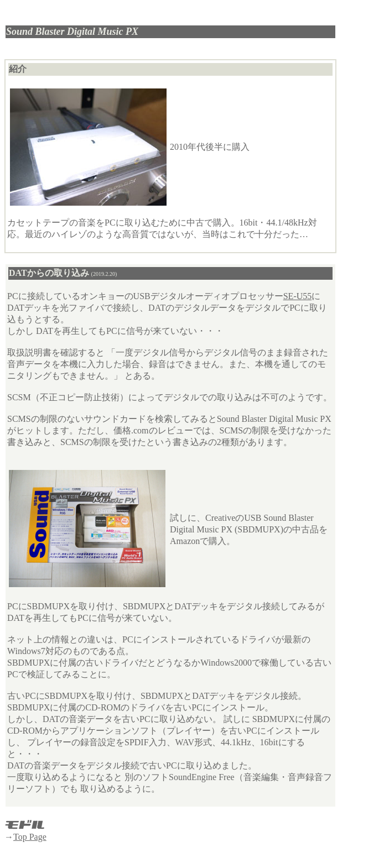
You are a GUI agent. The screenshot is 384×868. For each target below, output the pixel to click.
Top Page (30, 837)
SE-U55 (298, 296)
